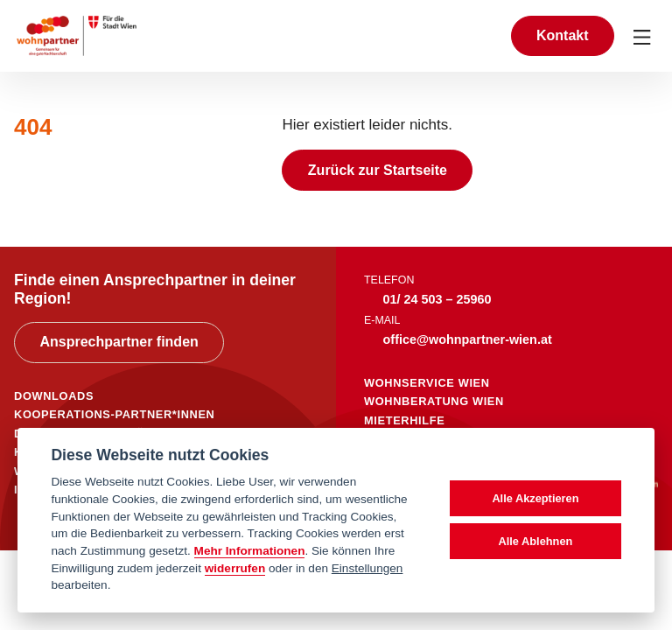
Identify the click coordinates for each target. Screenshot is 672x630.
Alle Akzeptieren (535, 498)
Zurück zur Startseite (378, 170)
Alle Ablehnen (535, 541)
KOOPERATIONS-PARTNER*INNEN (114, 414)
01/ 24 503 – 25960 (437, 299)
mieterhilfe (404, 420)
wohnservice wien (427, 383)
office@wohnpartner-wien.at (468, 339)
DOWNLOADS (54, 396)
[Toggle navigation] (643, 36)
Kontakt (563, 35)
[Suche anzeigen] (479, 35)
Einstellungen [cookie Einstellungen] (367, 568)
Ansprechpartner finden (119, 342)
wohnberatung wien (434, 401)
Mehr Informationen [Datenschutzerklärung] (250, 551)
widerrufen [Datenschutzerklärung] (235, 568)
